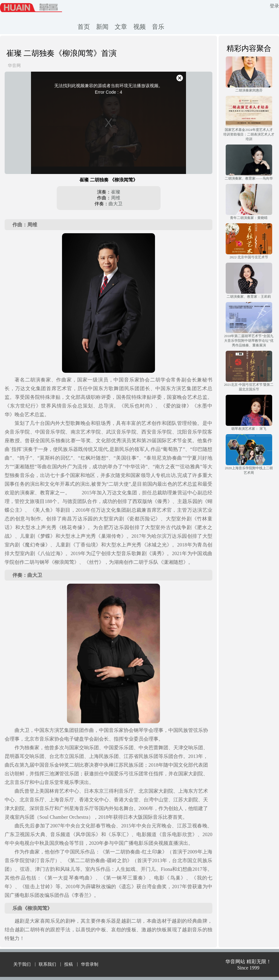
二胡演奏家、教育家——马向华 (249, 178)
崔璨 (116, 192)
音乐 (158, 27)
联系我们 (47, 964)
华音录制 (90, 964)
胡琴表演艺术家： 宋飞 (249, 429)
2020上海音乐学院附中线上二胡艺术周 (249, 470)
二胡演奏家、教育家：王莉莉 (249, 296)
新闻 (102, 27)
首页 (84, 27)
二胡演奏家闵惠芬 (249, 90)
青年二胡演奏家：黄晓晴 (249, 218)
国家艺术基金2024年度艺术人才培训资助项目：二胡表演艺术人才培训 (249, 134)
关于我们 (22, 964)
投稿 (69, 964)
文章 (121, 27)
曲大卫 (115, 204)
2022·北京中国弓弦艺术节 (249, 257)
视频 (139, 27)
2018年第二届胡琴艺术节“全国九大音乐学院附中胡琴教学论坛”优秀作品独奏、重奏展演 (249, 341)
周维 (116, 198)
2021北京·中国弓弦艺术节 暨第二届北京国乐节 (249, 387)
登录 (274, 6)
